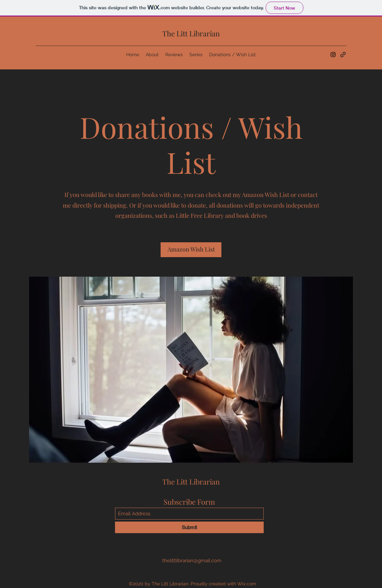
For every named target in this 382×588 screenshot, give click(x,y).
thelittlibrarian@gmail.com (192, 561)
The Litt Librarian (191, 33)
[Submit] (189, 527)
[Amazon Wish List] (191, 250)
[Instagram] (333, 55)
